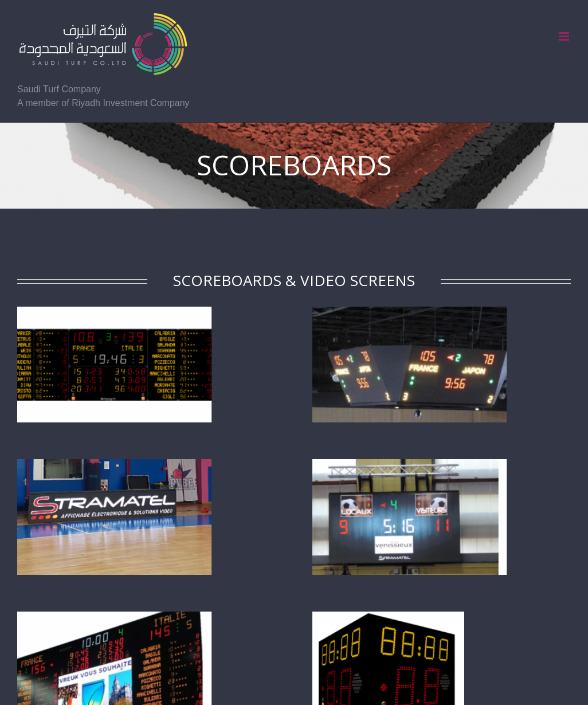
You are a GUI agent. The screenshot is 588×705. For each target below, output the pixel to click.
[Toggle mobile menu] (565, 36)
